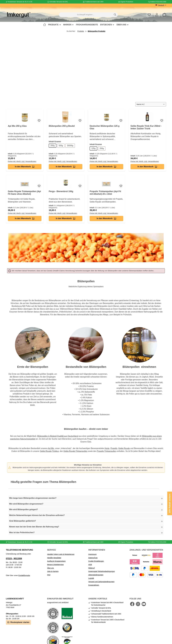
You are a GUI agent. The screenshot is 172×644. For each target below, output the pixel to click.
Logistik (91, 578)
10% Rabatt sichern (170, 503)
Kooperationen (94, 585)
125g (93, 148)
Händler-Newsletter (54, 558)
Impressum (92, 554)
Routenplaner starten (18, 622)
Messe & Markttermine (55, 565)
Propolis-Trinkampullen (107, 451)
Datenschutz (93, 558)
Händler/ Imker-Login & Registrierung (61, 554)
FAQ (49, 575)
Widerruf (91, 568)
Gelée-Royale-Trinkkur (49, 451)
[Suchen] (115, 15)
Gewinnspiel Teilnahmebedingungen (102, 571)
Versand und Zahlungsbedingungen (101, 582)
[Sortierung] (151, 104)
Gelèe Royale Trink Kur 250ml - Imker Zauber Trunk (146, 127)
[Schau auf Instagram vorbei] (138, 604)
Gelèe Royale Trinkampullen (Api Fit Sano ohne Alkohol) (24, 193)
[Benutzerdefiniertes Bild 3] (67, 628)
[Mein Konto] (157, 15)
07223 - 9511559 (14, 559)
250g (53, 146)
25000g (70, 146)
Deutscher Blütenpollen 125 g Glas (105, 127)
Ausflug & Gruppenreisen (56, 561)
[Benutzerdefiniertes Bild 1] (67, 613)
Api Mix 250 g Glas (17, 126)
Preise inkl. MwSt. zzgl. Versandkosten (22, 161)
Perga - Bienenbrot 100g (61, 191)
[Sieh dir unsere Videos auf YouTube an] (144, 604)
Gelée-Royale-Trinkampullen (75, 451)
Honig (107, 448)
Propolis (114, 448)
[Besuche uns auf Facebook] (132, 604)
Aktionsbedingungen (96, 575)
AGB (90, 565)
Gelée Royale (124, 448)
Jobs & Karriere (53, 571)
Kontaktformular (24, 575)
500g (61, 146)
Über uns (50, 568)
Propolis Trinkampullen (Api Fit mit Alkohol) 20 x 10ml (105, 193)
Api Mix (51, 448)
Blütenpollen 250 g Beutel (62, 126)
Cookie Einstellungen (96, 561)
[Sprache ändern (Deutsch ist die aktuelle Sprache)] (161, 5)
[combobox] (86, 15)
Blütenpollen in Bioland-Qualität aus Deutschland (58, 436)
